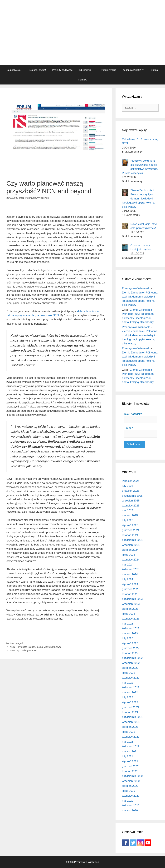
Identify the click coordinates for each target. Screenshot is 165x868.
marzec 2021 (130, 751)
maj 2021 (128, 742)
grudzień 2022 (131, 648)
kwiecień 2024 (131, 569)
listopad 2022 (130, 653)
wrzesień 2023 (131, 604)
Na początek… (14, 70)
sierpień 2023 (130, 609)
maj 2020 (128, 801)
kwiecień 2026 (131, 481)
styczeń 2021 (130, 761)
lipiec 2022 (129, 673)
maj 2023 (128, 624)
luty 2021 (128, 756)
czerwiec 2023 (131, 619)
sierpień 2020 (130, 786)
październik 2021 (132, 717)
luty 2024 (128, 579)
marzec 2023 (130, 633)
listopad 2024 (130, 535)
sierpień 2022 (130, 668)
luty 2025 (128, 520)
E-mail (128, 428)
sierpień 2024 (130, 550)
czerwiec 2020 (131, 796)
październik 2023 (132, 599)
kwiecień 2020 (131, 806)
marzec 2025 (130, 515)
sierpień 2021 (130, 727)
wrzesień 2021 (131, 722)
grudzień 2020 (131, 766)
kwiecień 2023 (131, 628)
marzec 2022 (130, 692)
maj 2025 (128, 510)
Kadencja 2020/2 (135, 70)
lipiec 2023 (129, 614)
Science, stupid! (37, 70)
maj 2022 (128, 683)
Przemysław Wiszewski (136, 288)
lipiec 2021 (129, 732)
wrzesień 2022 (131, 663)
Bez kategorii (17, 643)
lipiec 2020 (129, 791)
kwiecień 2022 (131, 687)
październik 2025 (132, 496)
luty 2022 (128, 697)
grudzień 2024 (131, 530)
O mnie (155, 70)
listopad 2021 (130, 712)
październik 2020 (132, 776)
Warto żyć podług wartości (24, 650)
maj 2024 (128, 565)
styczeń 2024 (130, 584)
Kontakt (83, 80)
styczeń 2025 (130, 525)
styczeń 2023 (130, 643)
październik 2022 (132, 658)
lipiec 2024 (129, 555)
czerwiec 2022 (131, 678)
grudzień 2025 (131, 491)
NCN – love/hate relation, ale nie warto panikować (36, 647)
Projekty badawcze (62, 70)
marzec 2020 (130, 811)
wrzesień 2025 (131, 501)
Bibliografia (88, 70)
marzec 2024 (130, 574)
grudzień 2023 (131, 589)
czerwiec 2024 (131, 560)
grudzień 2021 (131, 707)
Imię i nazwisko (133, 414)
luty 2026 (128, 486)
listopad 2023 (130, 594)
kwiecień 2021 (131, 746)
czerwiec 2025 (131, 506)
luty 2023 (128, 638)
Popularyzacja (109, 70)
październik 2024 (132, 540)
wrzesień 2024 (131, 545)
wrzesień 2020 (131, 781)
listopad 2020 (130, 771)
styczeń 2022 (130, 702)
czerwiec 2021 (131, 737)
